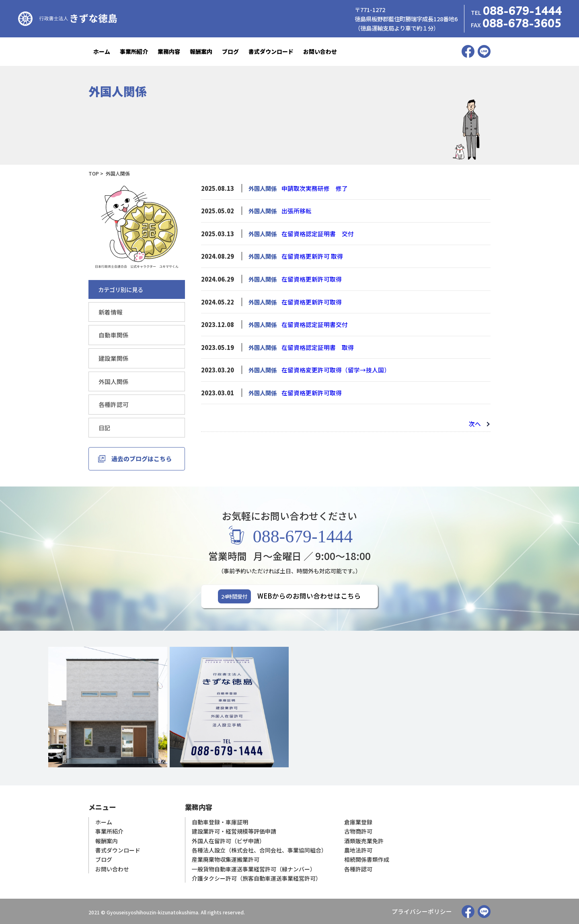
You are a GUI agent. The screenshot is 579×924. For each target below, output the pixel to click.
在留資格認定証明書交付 (312, 323)
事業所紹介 (134, 51)
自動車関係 (113, 335)
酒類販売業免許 (364, 840)
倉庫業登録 (358, 822)
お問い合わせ (320, 51)
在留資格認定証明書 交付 (315, 233)
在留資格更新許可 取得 (310, 256)
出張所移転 (296, 211)
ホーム (102, 51)
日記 (104, 426)
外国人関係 (113, 381)
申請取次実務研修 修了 (312, 188)
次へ (475, 422)
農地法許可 (358, 849)
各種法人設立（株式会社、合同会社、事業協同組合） (259, 849)
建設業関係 (113, 358)
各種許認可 (113, 404)
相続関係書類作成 (367, 859)
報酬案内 (201, 51)
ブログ (230, 51)
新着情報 (110, 312)
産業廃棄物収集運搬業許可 (226, 859)
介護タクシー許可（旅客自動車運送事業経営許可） (257, 877)
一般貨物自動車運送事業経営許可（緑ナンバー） (254, 868)
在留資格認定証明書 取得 (315, 346)
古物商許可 (358, 831)
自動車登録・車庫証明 (220, 822)
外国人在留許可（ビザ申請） (228, 840)
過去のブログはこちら (142, 457)
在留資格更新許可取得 (310, 278)
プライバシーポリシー (424, 911)
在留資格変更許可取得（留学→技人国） (332, 368)
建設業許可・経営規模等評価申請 (234, 831)
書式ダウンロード (271, 51)
